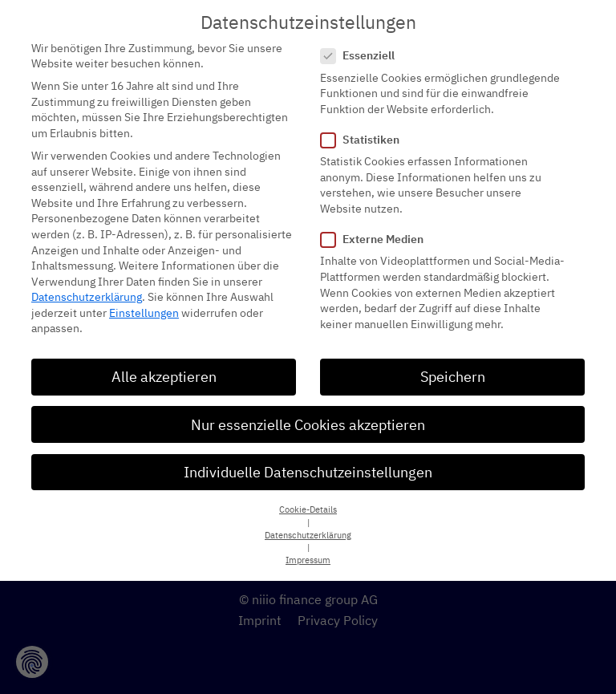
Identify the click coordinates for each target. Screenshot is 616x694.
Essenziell (363, 42)
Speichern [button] (453, 363)
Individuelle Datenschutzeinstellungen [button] (308, 458)
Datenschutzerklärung (87, 283)
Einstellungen (144, 298)
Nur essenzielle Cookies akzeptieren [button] (308, 410)
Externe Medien (377, 225)
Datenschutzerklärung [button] (308, 521)
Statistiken (365, 126)
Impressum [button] (308, 546)
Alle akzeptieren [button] (164, 363)
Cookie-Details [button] (308, 495)
